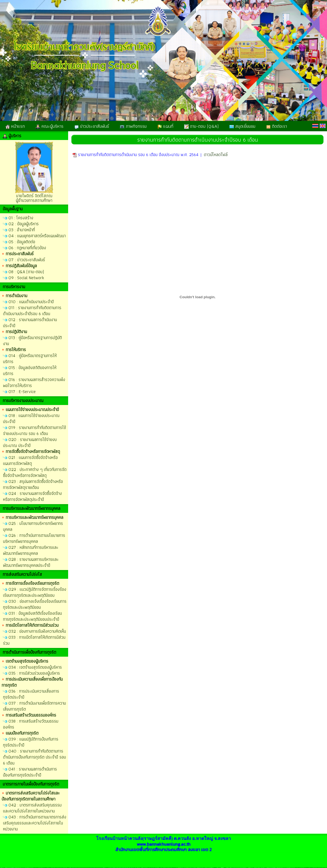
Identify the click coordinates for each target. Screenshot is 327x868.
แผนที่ (165, 126)
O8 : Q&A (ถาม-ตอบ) (26, 272)
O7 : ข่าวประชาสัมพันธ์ (27, 260)
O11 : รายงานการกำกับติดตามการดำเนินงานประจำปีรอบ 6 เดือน (32, 311)
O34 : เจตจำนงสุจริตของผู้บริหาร (35, 667)
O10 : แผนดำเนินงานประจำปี (31, 302)
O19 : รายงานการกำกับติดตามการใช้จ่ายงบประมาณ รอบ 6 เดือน (34, 430)
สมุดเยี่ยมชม (242, 126)
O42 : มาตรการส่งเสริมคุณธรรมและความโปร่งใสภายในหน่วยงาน (32, 808)
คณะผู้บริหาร (50, 126)
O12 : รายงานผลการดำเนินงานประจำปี (30, 323)
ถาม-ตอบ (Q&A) (201, 126)
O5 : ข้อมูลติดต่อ (22, 242)
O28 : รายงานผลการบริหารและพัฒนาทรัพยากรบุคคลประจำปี (31, 562)
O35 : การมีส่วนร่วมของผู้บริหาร (34, 673)
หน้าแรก (15, 126)
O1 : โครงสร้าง (21, 218)
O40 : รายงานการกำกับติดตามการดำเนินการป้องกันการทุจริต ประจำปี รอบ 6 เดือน (34, 757)
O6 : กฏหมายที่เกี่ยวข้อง (27, 248)
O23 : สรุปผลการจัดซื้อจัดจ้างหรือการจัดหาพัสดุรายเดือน (33, 484)
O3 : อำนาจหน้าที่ (22, 230)
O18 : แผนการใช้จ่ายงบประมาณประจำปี (31, 418)
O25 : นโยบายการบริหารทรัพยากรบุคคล (33, 526)
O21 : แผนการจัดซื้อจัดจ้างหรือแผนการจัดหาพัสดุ (30, 460)
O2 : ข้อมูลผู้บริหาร (24, 224)
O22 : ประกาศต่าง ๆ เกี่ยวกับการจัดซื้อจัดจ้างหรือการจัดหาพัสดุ (35, 472)
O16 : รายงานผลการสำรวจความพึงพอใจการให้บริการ (34, 383)
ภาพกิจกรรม (133, 126)
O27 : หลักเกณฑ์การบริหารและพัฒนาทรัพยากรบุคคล (31, 550)
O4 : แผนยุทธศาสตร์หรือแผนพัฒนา (37, 236)
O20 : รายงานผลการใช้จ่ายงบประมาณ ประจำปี (30, 442)
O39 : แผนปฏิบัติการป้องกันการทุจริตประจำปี (31, 742)
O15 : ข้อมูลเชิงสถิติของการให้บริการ (30, 371)
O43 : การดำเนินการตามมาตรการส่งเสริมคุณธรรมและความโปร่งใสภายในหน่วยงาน (35, 823)
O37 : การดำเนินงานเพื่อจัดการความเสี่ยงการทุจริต (34, 706)
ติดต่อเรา (277, 126)
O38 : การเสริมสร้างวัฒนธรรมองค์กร (31, 724)
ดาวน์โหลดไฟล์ (216, 155)
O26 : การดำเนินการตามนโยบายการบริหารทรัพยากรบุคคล (34, 538)
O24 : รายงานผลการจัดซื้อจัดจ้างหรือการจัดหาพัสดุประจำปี (32, 496)
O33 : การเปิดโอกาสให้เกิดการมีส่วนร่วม (34, 640)
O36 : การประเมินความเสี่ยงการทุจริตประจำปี (31, 694)
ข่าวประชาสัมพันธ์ (92, 126)
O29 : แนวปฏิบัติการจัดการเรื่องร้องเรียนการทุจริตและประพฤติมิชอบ (35, 592)
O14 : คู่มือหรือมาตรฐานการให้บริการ (30, 359)
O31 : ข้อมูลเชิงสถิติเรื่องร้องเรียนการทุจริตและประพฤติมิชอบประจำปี (32, 616)
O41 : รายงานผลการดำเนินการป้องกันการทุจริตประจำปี (30, 772)
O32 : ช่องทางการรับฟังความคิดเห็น (37, 631)
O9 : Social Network (26, 278)
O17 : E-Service (22, 392)
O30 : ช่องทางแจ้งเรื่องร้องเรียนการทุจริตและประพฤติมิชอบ (35, 604)
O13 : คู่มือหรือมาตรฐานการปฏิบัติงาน (32, 341)
